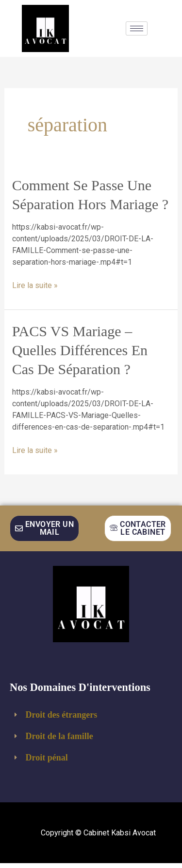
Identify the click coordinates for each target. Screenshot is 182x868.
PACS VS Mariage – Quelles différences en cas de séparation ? (80, 350)
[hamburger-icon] (137, 28)
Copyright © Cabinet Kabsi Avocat (98, 833)
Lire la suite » (35, 285)
